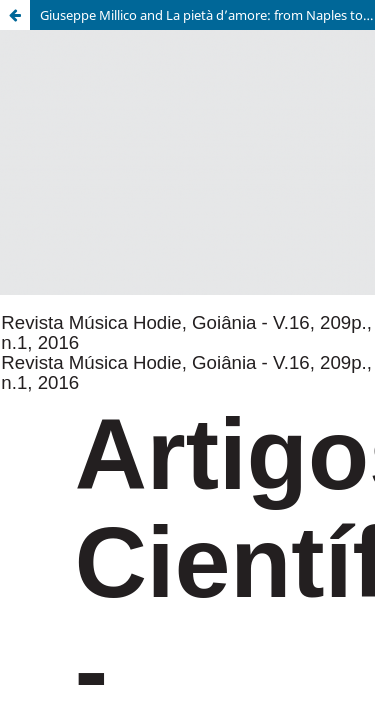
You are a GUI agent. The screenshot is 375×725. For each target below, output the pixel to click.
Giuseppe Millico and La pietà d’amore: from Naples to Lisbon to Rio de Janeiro (207, 15)
